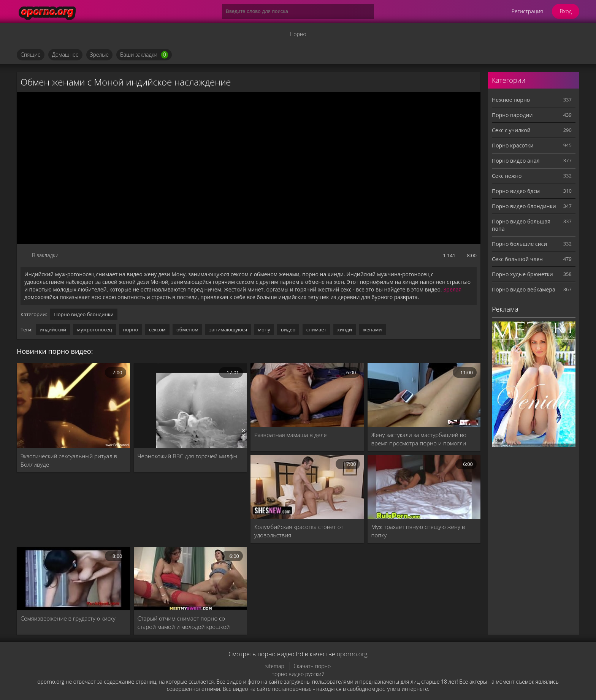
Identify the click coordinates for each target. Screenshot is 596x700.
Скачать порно (312, 666)
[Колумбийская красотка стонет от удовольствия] (307, 487)
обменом (187, 329)
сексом (157, 329)
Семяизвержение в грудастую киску (68, 618)
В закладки (45, 255)
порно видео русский (298, 674)
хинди (345, 329)
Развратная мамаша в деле (291, 435)
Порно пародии (512, 115)
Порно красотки (513, 145)
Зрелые (99, 55)
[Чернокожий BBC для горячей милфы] (190, 406)
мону (264, 329)
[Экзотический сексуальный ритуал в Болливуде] (73, 406)
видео (288, 329)
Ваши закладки (144, 55)
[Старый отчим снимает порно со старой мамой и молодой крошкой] (190, 579)
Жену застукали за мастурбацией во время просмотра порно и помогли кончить (419, 439)
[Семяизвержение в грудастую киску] (73, 579)
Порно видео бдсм (516, 191)
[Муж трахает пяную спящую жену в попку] (424, 487)
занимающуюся (228, 329)
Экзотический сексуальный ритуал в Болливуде (69, 460)
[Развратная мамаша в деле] (307, 395)
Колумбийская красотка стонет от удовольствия (299, 531)
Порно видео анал (516, 161)
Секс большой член (517, 259)
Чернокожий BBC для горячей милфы (188, 456)
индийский (53, 329)
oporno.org (352, 654)
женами (372, 329)
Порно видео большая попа (521, 225)
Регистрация (527, 11)
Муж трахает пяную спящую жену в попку (418, 531)
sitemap (275, 666)
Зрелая (452, 289)
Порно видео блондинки (84, 314)
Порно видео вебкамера (524, 289)
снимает (316, 329)
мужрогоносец (94, 329)
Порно (298, 34)
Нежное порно (511, 100)
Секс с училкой (511, 130)
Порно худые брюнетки (522, 274)
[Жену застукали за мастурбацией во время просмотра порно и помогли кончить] (424, 395)
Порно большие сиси (519, 244)
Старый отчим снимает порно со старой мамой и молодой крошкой (184, 622)
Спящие (31, 55)
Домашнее (65, 55)
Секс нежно (507, 176)
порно (130, 329)
